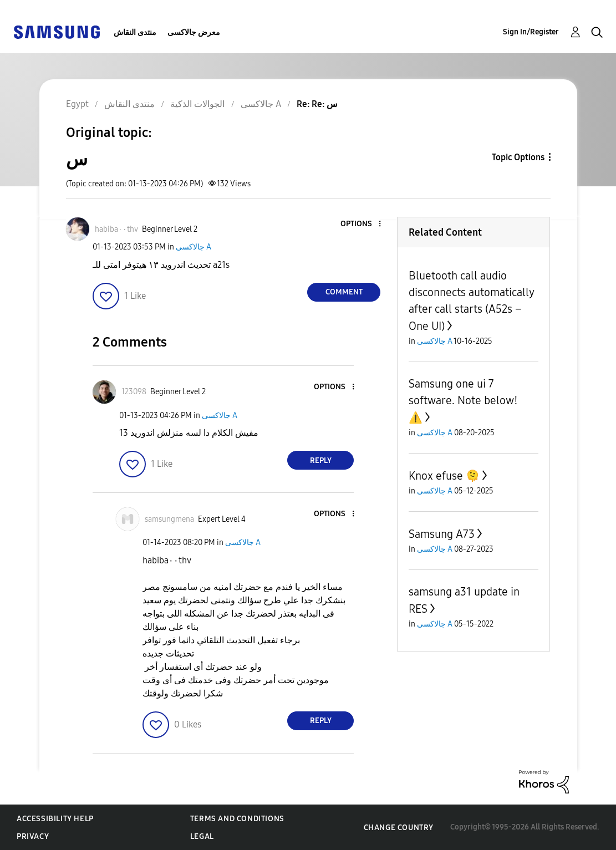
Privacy (33, 836)
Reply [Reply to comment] (321, 460)
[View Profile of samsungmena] (169, 519)
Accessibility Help (55, 819)
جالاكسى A (194, 247)
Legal (202, 836)
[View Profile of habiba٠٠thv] (116, 229)
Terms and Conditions (237, 819)
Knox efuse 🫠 (444, 476)
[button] (362, 224)
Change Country (399, 828)
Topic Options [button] (518, 157)
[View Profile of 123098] (134, 392)
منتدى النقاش (135, 32)
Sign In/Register (531, 32)
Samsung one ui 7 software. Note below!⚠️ (463, 401)
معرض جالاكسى (194, 32)
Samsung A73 (442, 534)
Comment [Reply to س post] (344, 292)
